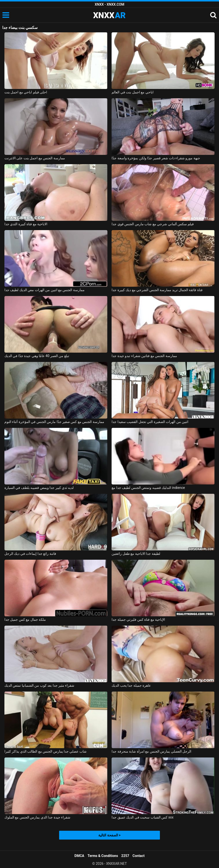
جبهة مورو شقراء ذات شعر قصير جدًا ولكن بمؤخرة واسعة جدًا (156, 158)
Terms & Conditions (103, 856)
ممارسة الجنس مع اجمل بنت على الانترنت (35, 158)
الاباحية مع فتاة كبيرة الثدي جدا (26, 224)
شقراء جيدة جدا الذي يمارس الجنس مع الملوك (37, 817)
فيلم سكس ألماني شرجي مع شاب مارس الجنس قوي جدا (153, 224)
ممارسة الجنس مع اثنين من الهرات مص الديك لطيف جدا (45, 290)
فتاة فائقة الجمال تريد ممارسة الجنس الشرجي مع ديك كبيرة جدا (157, 290)
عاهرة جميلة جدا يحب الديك (131, 685)
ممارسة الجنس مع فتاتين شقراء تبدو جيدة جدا (144, 356)
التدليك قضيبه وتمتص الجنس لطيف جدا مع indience (148, 488)
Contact (138, 856)
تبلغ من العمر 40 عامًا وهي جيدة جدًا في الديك (37, 356)
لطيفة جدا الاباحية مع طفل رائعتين (136, 554)
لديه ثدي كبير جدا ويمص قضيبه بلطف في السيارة (39, 488)
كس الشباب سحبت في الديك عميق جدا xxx (142, 817)
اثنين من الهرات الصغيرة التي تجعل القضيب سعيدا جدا (150, 422)
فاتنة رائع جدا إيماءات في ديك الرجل (30, 554)
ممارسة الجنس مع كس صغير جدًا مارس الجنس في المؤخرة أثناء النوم (54, 422)
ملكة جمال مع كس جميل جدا (25, 620)
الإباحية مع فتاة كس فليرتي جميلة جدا (138, 620)
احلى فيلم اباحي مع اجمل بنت (26, 92)
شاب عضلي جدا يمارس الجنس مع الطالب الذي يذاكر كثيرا (45, 751)
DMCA (79, 856)
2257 (125, 856)
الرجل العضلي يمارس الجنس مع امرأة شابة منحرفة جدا (151, 751)
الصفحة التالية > (109, 835)
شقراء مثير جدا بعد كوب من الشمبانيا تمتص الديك (39, 685)
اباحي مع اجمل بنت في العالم (132, 92)
